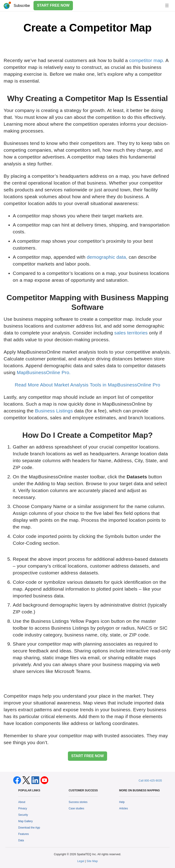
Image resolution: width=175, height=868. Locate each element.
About (22, 802)
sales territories (131, 333)
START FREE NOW (53, 5)
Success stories (78, 802)
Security (23, 815)
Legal (81, 861)
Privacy (23, 808)
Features (23, 834)
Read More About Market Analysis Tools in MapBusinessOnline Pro (87, 385)
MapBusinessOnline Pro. (44, 372)
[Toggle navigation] (167, 5)
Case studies (76, 808)
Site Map (92, 861)
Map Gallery (25, 821)
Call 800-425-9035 (150, 781)
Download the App (29, 828)
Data (21, 840)
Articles (124, 808)
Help (122, 802)
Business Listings (54, 411)
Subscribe (22, 6)
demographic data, (107, 257)
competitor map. (147, 60)
